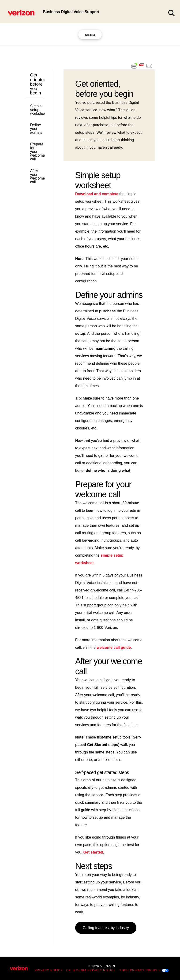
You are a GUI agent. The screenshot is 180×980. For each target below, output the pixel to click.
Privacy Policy (49, 970)
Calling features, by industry (106, 928)
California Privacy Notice (91, 970)
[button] (171, 13)
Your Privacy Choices (140, 970)
